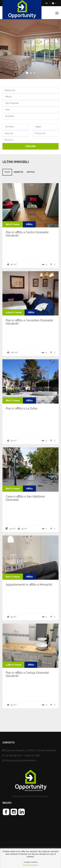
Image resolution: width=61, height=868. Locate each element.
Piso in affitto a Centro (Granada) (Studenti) (27, 234)
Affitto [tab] (31, 172)
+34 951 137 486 (32, 755)
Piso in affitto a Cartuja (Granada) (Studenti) (27, 674)
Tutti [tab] (7, 172)
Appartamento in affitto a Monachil (29, 585)
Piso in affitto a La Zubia (21, 408)
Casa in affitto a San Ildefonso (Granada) (25, 498)
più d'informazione (30, 865)
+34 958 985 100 (13, 755)
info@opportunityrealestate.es (21, 760)
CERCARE (31, 146)
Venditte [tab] (18, 172)
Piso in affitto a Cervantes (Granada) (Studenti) (29, 322)
